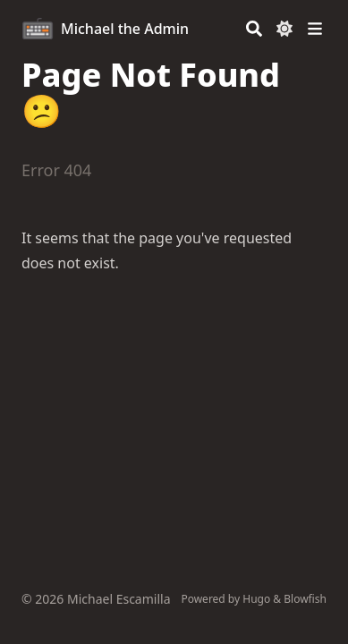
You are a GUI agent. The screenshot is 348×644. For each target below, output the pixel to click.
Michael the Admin (125, 29)
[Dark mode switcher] (284, 29)
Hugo (256, 599)
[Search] (254, 29)
